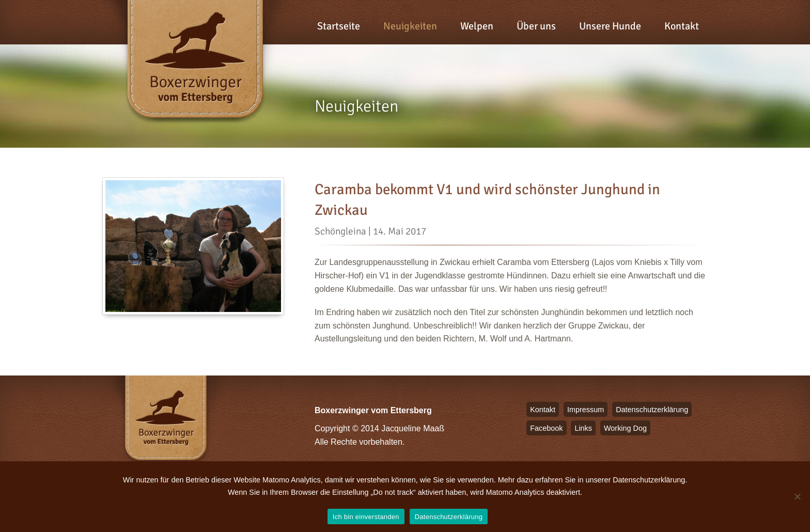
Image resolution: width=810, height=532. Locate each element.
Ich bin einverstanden (366, 517)
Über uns (536, 26)
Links (583, 428)
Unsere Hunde (610, 26)
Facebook (546, 428)
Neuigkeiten (410, 26)
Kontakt (682, 26)
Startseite (339, 26)
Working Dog (625, 428)
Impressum (586, 410)
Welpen (477, 26)
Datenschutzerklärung (652, 410)
